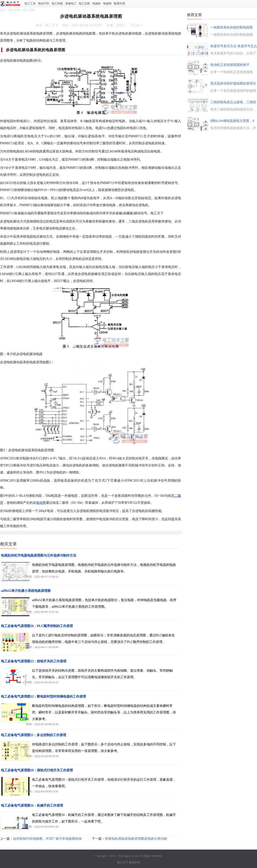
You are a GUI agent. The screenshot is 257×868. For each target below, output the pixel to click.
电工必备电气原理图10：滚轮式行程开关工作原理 (37, 770)
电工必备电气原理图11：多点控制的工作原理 (34, 735)
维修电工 (71, 4)
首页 (3, 10)
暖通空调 (119, 4)
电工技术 (14, 10)
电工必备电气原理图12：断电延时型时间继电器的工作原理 (43, 697)
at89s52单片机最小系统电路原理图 (26, 591)
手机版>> (136, 25)
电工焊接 (57, 4)
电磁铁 (96, 4)
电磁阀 (107, 4)
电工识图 (84, 4)
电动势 (41, 503)
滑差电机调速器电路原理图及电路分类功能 (136, 839)
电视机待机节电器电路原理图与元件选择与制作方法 (39, 556)
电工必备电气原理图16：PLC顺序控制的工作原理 (37, 626)
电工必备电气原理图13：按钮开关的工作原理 (34, 661)
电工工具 (30, 4)
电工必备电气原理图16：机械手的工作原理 (32, 806)
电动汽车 (44, 4)
